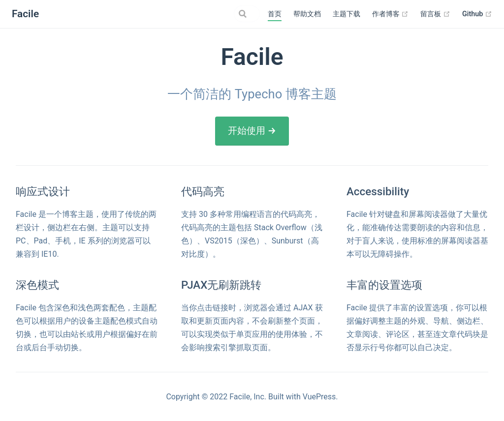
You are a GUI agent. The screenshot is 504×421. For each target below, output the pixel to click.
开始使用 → (252, 131)
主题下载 (346, 14)
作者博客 (391, 14)
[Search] (210, 14)
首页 (275, 14)
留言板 (435, 14)
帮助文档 (307, 14)
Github (477, 14)
